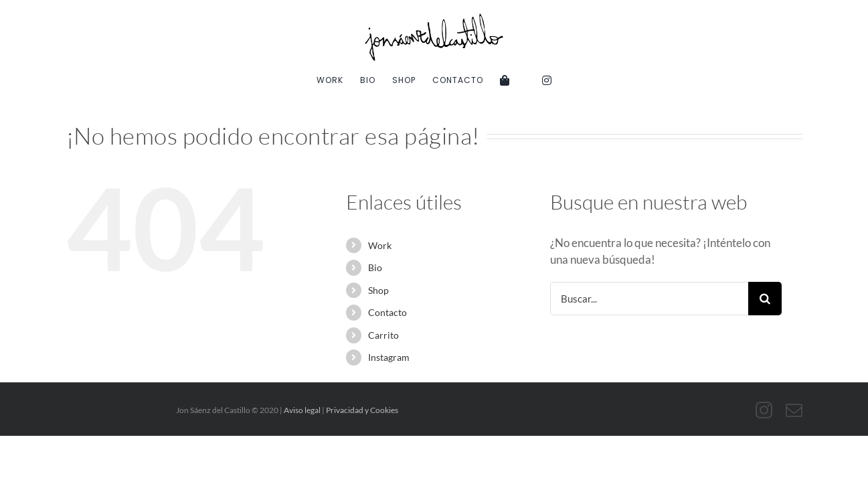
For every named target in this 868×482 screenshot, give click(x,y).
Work (380, 245)
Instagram (389, 357)
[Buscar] (765, 299)
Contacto (387, 312)
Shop (378, 290)
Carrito (383, 335)
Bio (375, 267)
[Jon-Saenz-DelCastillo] (434, 19)
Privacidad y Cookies (362, 410)
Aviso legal (302, 410)
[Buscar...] (649, 299)
